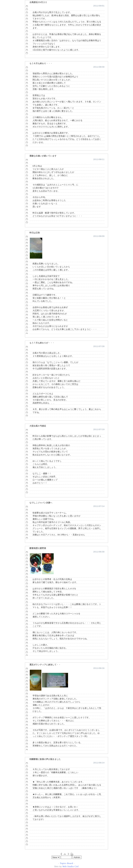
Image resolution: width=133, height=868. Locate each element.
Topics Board (66, 863)
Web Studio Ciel (70, 866)
